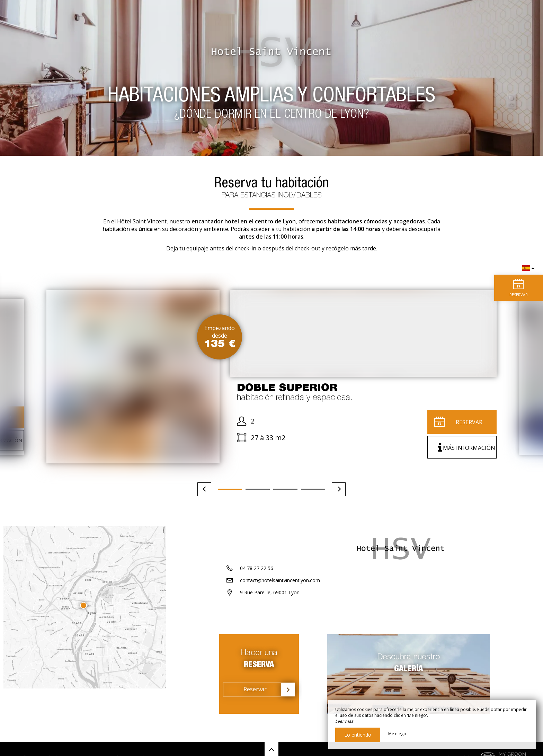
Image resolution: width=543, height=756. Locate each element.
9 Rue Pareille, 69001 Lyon (270, 618)
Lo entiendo (358, 735)
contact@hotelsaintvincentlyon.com (280, 606)
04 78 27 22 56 (257, 593)
